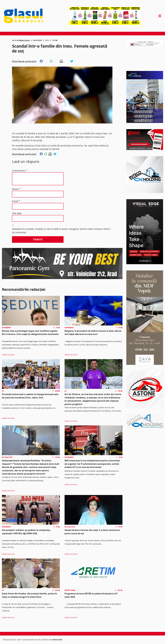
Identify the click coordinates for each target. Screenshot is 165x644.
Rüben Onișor (24, 40)
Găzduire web (47, 640)
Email (16, 201)
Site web (17, 213)
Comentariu (20, 171)
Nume (16, 189)
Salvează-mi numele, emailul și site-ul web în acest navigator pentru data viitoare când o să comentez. (61, 231)
